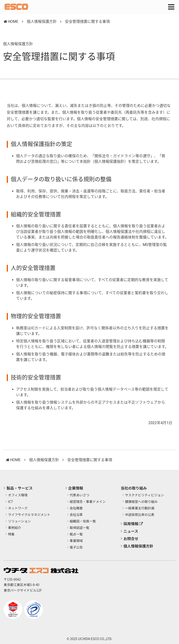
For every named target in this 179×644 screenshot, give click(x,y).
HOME (13, 22)
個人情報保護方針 (42, 22)
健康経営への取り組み (141, 502)
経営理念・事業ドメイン (88, 502)
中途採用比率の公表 (140, 515)
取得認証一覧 (79, 528)
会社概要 (76, 508)
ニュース (131, 531)
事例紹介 (15, 528)
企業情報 (76, 488)
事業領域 (76, 541)
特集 (11, 534)
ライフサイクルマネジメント (29, 515)
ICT (11, 502)
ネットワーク (18, 508)
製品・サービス (20, 488)
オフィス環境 (18, 495)
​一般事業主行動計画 (140, 508)
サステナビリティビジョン (144, 495)
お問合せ (131, 538)
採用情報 (133, 524)
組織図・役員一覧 (83, 521)
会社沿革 (76, 515)
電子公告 (76, 547)
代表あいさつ (79, 495)
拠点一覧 (76, 534)
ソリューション (20, 521)
